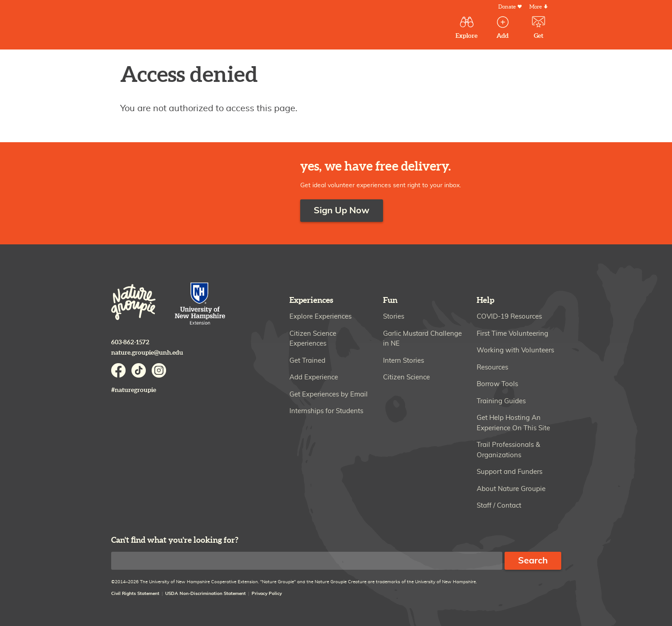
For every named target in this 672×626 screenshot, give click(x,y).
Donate (507, 7)
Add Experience (314, 377)
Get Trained (307, 361)
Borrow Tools (497, 384)
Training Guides (501, 401)
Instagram (159, 370)
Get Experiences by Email (329, 394)
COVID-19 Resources (509, 317)
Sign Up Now (342, 211)
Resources (492, 367)
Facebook (118, 370)
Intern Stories (404, 361)
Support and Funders (510, 472)
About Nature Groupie (511, 489)
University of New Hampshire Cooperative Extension (200, 304)
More (536, 7)
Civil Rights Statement (135, 594)
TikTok (139, 370)
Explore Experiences (320, 317)
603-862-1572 (130, 342)
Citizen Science (406, 377)
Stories (394, 317)
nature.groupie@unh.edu (147, 353)
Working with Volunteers (515, 350)
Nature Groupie (178, 26)
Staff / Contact (499, 506)
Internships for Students (326, 411)
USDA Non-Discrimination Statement (205, 594)
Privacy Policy (267, 594)
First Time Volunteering (512, 334)
